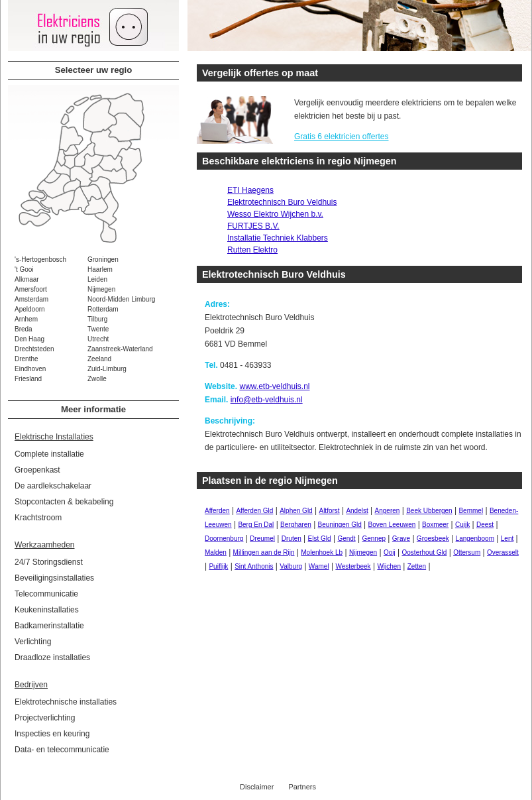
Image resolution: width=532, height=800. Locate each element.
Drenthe (27, 359)
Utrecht (98, 339)
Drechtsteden (34, 349)
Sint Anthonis (254, 566)
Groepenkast (37, 470)
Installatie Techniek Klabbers (278, 238)
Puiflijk (218, 566)
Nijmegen (101, 289)
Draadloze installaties (52, 657)
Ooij (390, 552)
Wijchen (389, 566)
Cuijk (462, 525)
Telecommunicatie (46, 594)
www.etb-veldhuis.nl (274, 386)
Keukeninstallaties (47, 610)
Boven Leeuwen (392, 525)
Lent (507, 539)
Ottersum (467, 552)
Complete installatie (49, 454)
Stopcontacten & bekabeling (64, 502)
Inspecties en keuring (52, 734)
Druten (292, 539)
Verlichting (33, 642)
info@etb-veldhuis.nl (267, 400)
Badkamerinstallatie (49, 626)
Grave (401, 539)
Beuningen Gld (340, 525)
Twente (98, 329)
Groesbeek (433, 539)
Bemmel (471, 511)
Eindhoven (30, 369)
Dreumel (262, 539)
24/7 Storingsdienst (49, 562)
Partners (302, 787)
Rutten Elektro (252, 250)
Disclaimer (257, 787)
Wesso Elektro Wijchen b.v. (275, 214)
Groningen (103, 259)
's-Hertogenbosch (40, 259)
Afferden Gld (254, 511)
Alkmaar (27, 279)
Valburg (291, 566)
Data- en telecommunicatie (62, 750)
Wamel (319, 566)
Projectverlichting (45, 718)
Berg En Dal (256, 525)
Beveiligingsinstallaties (54, 578)
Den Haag (29, 339)
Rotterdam (103, 309)
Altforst (329, 511)
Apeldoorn (30, 309)
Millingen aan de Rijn (264, 552)
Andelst (357, 511)
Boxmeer (435, 525)
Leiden (97, 279)
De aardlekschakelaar (53, 486)
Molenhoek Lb (322, 552)
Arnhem (26, 319)
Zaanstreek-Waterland (120, 349)
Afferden (217, 511)
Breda (24, 329)
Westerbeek (353, 566)
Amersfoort (31, 289)
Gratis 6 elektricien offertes (342, 137)
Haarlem (100, 269)
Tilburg (97, 319)
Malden (216, 552)
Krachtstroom (38, 518)
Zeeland (99, 359)
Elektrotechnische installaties (66, 702)
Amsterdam (31, 299)
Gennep (374, 539)
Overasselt (503, 552)
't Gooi (24, 269)
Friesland (28, 379)
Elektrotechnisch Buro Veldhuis (282, 202)
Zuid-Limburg (107, 369)
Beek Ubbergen (429, 511)
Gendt (346, 539)
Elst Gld (320, 539)
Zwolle (97, 379)
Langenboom (475, 539)
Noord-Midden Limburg (121, 299)
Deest (485, 525)
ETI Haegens (250, 190)
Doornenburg (224, 539)
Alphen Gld (296, 511)
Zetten (417, 566)
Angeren (388, 511)
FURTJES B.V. (253, 226)
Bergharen (296, 525)
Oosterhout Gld (425, 552)
